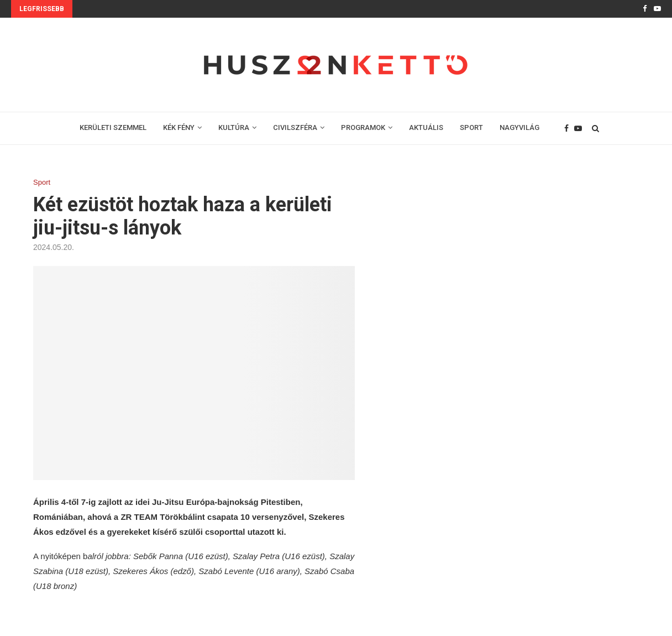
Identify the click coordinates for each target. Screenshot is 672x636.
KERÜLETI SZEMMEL (113, 127)
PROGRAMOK (363, 127)
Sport (42, 182)
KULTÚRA (234, 127)
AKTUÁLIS (426, 127)
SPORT (471, 127)
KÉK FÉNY (179, 127)
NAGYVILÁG (519, 127)
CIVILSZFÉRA (295, 127)
